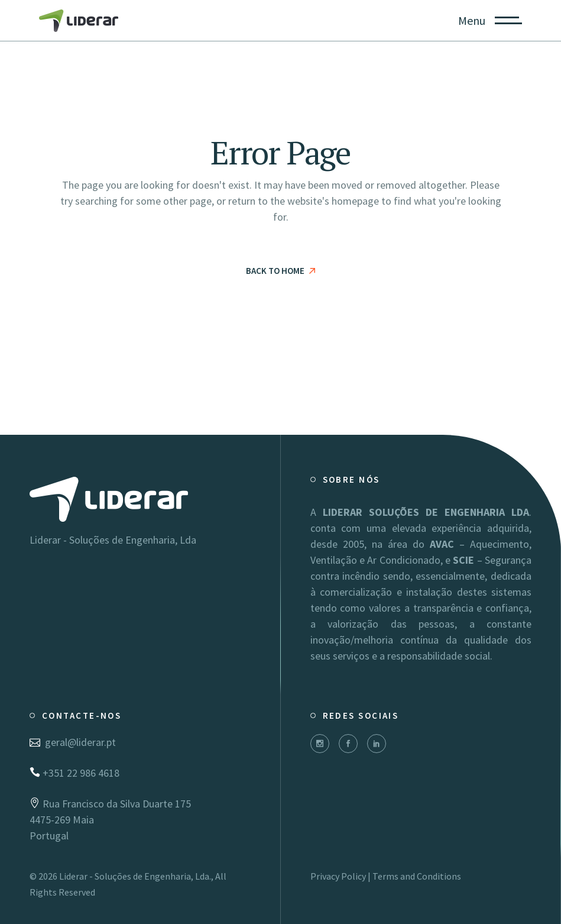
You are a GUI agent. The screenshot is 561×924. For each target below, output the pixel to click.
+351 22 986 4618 (74, 773)
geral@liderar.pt (73, 742)
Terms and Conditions (417, 876)
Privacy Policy (338, 876)
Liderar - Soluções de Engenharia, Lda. (135, 876)
